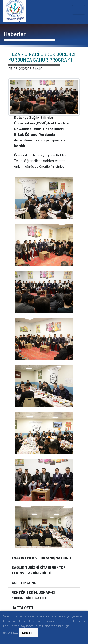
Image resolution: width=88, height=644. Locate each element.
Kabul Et (28, 633)
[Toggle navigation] (79, 10)
